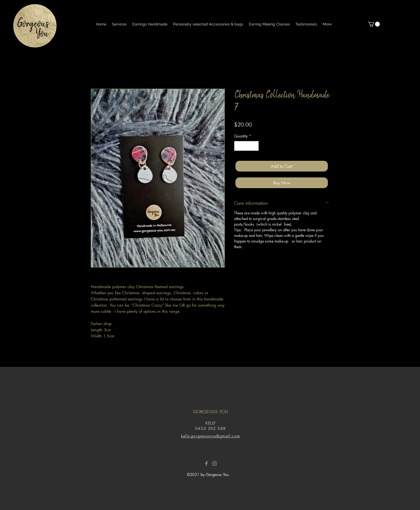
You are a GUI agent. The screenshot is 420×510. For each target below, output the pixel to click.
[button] (374, 24)
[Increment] (255, 146)
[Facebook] (206, 464)
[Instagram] (214, 464)
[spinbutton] (246, 146)
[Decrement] (238, 146)
